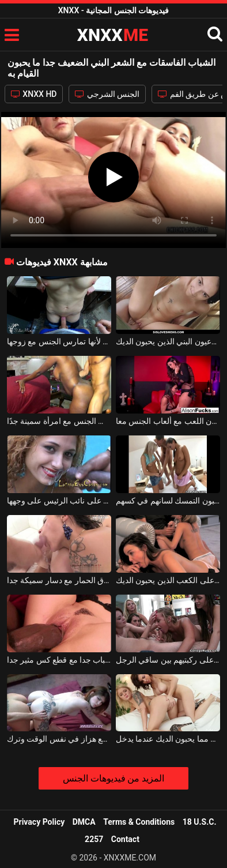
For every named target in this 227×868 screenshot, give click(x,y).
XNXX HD (34, 94)
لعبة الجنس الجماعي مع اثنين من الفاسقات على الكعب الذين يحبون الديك (168, 580)
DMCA (84, 822)
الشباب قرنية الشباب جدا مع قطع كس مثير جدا (59, 660)
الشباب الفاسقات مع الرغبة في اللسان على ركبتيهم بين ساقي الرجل (168, 660)
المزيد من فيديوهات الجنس (114, 778)
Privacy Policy (39, 822)
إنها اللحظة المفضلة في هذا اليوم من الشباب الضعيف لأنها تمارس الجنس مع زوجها (59, 341)
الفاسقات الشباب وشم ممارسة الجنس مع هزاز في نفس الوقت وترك (59, 739)
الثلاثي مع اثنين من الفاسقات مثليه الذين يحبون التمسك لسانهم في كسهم (168, 501)
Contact (125, 839)
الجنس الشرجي (107, 94)
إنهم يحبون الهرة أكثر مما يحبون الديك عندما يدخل (168, 739)
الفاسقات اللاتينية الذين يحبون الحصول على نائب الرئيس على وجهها (59, 501)
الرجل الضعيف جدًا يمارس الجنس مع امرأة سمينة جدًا (59, 421)
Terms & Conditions (139, 822)
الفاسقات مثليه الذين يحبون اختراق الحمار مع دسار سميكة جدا (59, 580)
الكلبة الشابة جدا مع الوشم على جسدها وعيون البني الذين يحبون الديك (168, 341)
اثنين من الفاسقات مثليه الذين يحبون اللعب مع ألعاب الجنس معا (168, 421)
